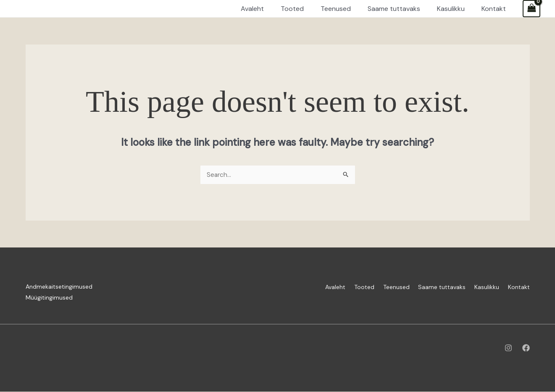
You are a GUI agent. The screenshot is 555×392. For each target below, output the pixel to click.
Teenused (383, 287)
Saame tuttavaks (433, 287)
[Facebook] (526, 348)
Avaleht (314, 287)
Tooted (347, 287)
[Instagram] (508, 348)
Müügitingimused (49, 298)
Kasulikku (483, 287)
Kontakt (519, 287)
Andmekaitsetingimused (59, 287)
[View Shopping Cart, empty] (531, 9)
